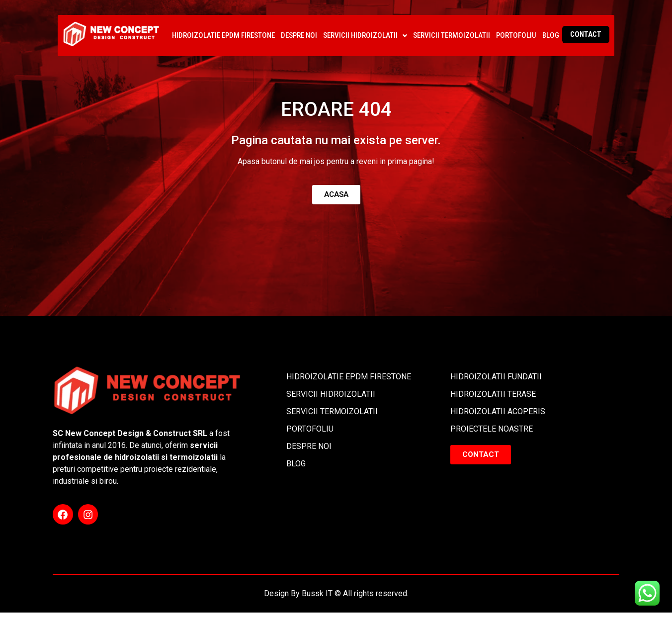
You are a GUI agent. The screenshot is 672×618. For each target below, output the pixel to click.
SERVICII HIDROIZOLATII (365, 35)
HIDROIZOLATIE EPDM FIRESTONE (223, 35)
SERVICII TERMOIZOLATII (452, 35)
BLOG (551, 35)
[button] (365, 36)
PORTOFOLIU (516, 35)
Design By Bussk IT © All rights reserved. (336, 599)
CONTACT (586, 34)
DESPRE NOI (299, 35)
